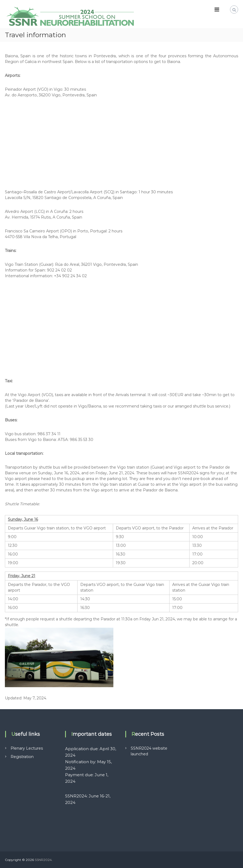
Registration (22, 757)
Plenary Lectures (27, 748)
